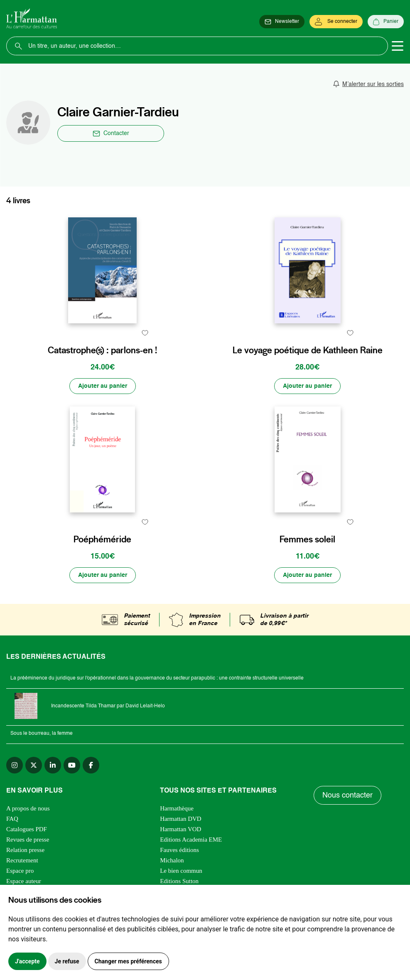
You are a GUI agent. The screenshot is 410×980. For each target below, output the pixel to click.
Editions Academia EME (191, 840)
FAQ (12, 819)
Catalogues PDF (27, 829)
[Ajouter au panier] (103, 386)
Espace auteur (24, 881)
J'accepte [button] (27, 961)
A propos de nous (28, 808)
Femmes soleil (307, 539)
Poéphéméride (102, 539)
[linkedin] (53, 765)
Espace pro (20, 871)
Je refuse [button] (67, 961)
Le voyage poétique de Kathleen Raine (308, 350)
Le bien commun (181, 871)
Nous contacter (347, 795)
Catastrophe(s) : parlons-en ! (102, 350)
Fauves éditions (179, 850)
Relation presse (25, 850)
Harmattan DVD (181, 819)
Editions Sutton (179, 881)
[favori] (145, 333)
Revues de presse (28, 840)
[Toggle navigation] (398, 46)
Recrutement (22, 860)
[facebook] (91, 765)
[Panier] (386, 22)
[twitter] (34, 765)
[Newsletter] (282, 22)
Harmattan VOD (180, 829)
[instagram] (15, 765)
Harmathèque (177, 808)
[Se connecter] (336, 22)
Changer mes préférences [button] (128, 961)
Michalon (172, 860)
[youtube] (72, 765)
